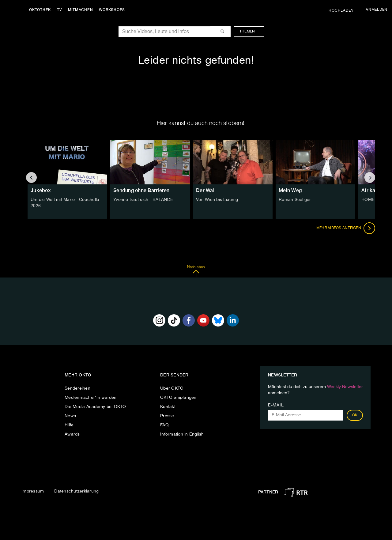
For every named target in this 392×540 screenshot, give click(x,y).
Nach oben (196, 271)
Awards (72, 434)
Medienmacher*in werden (91, 398)
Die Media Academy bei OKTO (95, 407)
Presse (167, 416)
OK (355, 415)
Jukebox (41, 190)
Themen (250, 32)
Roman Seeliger (295, 200)
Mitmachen (81, 10)
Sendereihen (77, 388)
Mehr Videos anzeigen (346, 228)
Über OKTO (172, 388)
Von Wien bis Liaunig (217, 200)
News (70, 416)
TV (59, 10)
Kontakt (168, 407)
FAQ (164, 425)
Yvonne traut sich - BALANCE (143, 200)
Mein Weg (290, 190)
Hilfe (69, 425)
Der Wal (205, 190)
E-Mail (276, 405)
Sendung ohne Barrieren (141, 190)
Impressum (33, 491)
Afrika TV (372, 190)
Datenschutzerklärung (76, 491)
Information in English (182, 434)
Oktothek (40, 10)
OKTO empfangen (178, 398)
